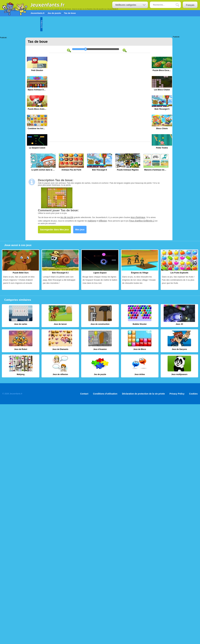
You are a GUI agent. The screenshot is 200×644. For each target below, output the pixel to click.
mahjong (92, 221)
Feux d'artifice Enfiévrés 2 (142, 221)
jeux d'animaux (138, 217)
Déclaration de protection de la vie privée (143, 394)
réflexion (103, 221)
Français (190, 5)
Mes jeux (80, 230)
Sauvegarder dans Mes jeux (54, 230)
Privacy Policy (177, 394)
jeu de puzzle (67, 217)
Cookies (193, 394)
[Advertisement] (100, 24)
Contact (84, 394)
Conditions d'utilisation (105, 394)
